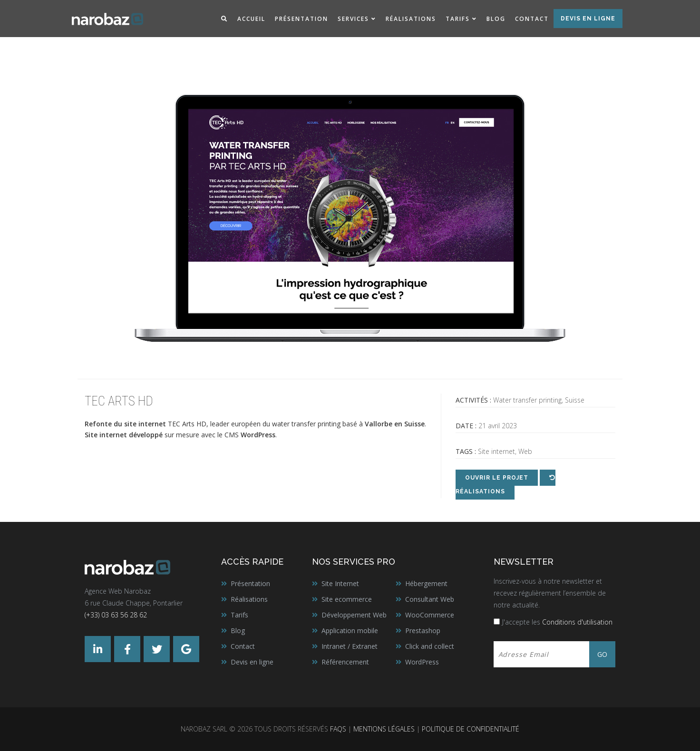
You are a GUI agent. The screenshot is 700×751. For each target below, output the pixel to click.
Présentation (301, 19)
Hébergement (426, 583)
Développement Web (354, 615)
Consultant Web (430, 599)
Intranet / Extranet (350, 646)
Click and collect (430, 646)
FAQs (338, 729)
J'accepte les (557, 622)
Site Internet (340, 583)
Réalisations (411, 19)
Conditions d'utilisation (577, 622)
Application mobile (350, 631)
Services (353, 19)
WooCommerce (430, 615)
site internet (145, 424)
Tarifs (458, 19)
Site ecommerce (347, 599)
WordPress (422, 662)
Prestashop (423, 631)
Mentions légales (384, 729)
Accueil (251, 19)
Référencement (345, 662)
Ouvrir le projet (497, 478)
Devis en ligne (588, 19)
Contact (532, 19)
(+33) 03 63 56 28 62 (116, 615)
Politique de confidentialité (471, 729)
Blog (496, 19)
